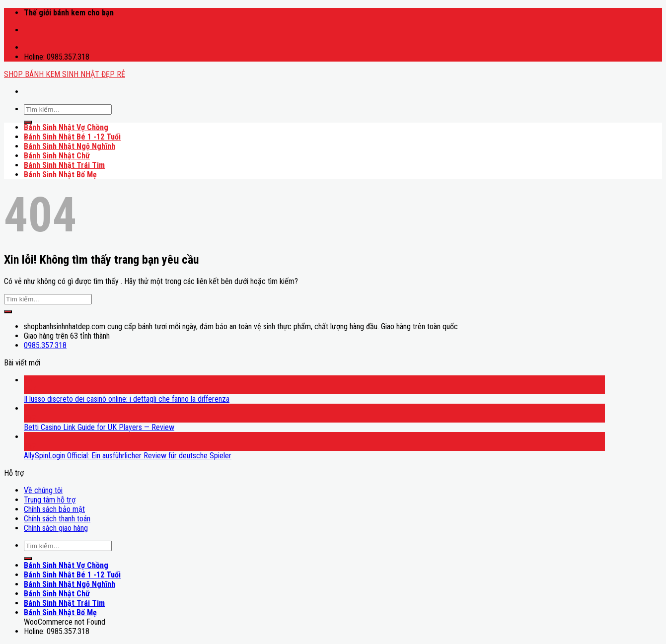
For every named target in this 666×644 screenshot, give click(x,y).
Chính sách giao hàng (56, 528)
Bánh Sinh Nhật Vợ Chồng (66, 127)
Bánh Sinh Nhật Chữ (57, 156)
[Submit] (28, 122)
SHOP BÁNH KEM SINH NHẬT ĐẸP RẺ (65, 74)
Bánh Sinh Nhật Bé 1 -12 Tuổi (72, 137)
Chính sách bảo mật (54, 509)
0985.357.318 (45, 345)
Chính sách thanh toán (57, 519)
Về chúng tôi (43, 490)
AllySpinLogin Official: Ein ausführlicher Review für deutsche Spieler (128, 456)
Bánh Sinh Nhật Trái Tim (64, 165)
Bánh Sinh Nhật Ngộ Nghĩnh (70, 146)
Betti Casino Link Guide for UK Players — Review (99, 427)
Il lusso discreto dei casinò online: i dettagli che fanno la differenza (127, 399)
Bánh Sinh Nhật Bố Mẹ (60, 175)
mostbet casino (27, 26)
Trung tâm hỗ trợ (50, 500)
